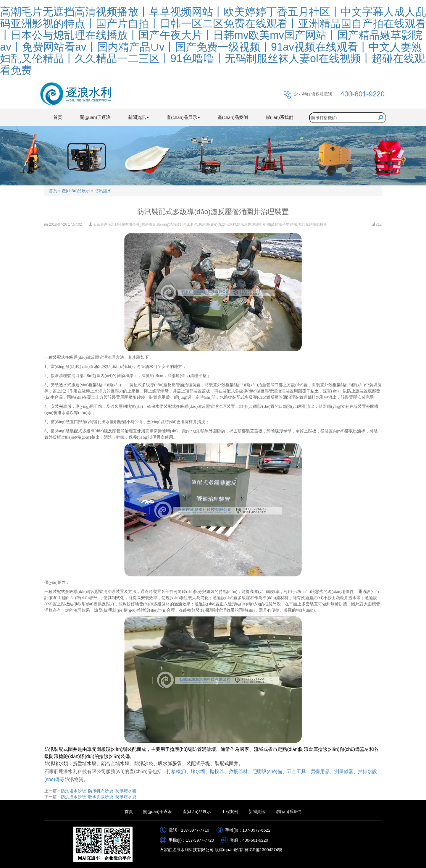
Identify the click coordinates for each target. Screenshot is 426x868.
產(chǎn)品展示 (76, 191)
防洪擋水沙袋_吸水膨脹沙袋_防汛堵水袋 (99, 797)
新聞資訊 (257, 812)
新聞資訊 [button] (138, 117)
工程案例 (230, 812)
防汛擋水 (103, 191)
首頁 (58, 117)
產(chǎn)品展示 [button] (183, 117)
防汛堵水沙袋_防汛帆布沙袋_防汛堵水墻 (99, 791)
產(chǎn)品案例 (233, 117)
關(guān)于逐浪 (95, 117)
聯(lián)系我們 (279, 117)
